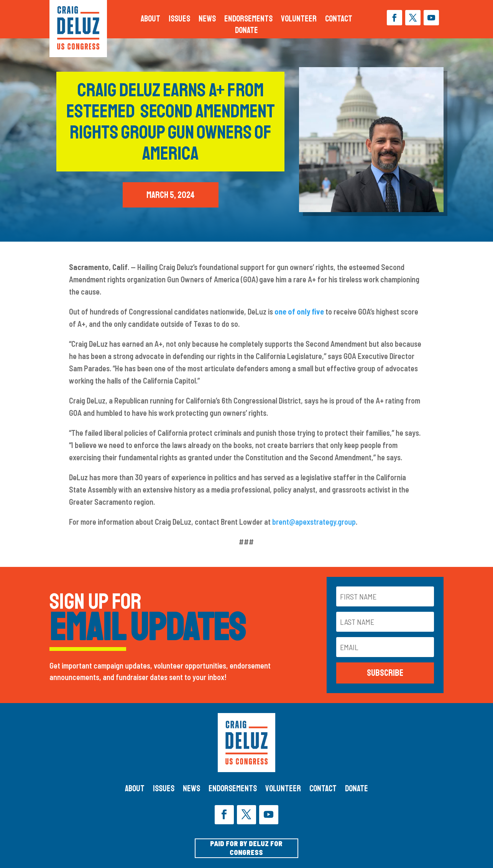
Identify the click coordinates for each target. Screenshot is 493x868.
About (150, 20)
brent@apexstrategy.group (314, 522)
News (207, 20)
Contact (339, 20)
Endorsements (248, 20)
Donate (246, 32)
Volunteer (299, 20)
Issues (179, 20)
